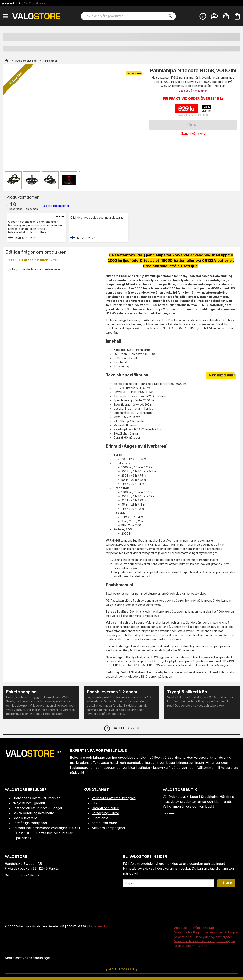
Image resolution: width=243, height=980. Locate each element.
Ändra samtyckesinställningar (28, 958)
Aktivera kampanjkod (108, 828)
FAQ (95, 803)
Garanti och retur (105, 808)
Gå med (226, 883)
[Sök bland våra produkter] (126, 16)
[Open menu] (5, 16)
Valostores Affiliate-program (114, 798)
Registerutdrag (99, 926)
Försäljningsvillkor (105, 813)
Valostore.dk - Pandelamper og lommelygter (205, 941)
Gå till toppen (121, 728)
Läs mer (59, 216)
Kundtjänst (100, 818)
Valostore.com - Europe (191, 946)
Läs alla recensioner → (58, 206)
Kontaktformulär (104, 823)
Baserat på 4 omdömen (193, 91)
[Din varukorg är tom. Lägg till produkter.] (237, 16)
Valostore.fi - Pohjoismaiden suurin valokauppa (206, 932)
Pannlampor (50, 61)
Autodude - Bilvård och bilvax (194, 928)
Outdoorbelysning (26, 61)
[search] (170, 16)
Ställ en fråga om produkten (34, 260)
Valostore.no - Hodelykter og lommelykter (203, 937)
